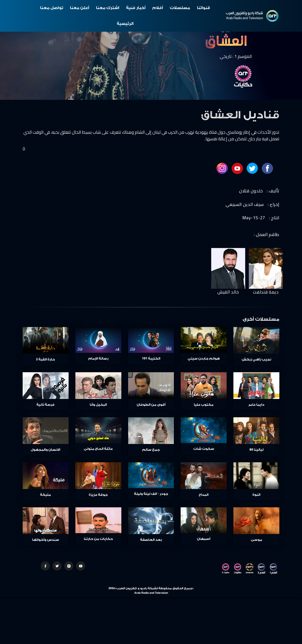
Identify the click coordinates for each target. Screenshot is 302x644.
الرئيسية (125, 24)
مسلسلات (180, 8)
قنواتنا (204, 8)
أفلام (158, 8)
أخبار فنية (136, 8)
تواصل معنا (52, 8)
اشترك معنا (108, 8)
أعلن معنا (80, 8)
